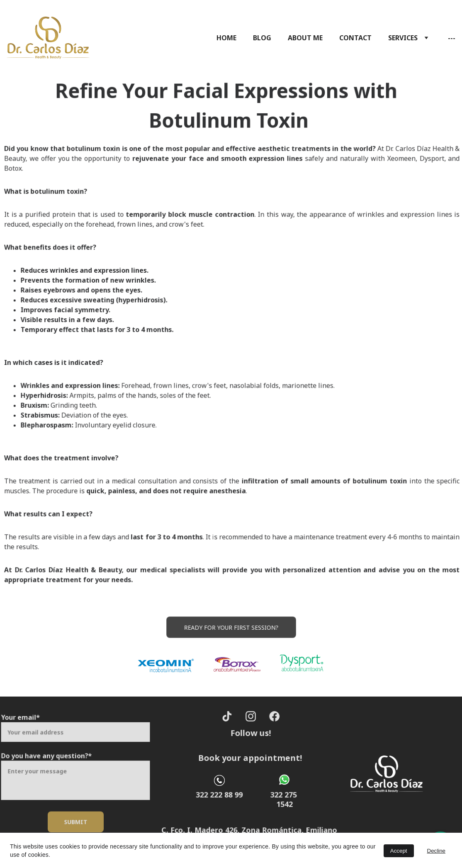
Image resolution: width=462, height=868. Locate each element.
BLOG (262, 38)
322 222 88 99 (219, 795)
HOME (226, 38)
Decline (436, 851)
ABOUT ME (305, 38)
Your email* (23, 719)
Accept (399, 851)
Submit (75, 820)
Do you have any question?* (48, 757)
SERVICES (403, 38)
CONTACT (355, 38)
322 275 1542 (284, 799)
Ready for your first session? (231, 627)
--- (452, 38)
